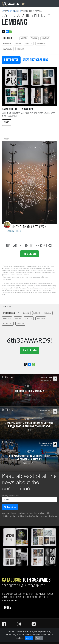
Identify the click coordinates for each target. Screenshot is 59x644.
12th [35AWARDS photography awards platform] (14, 4)
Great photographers (35, 60)
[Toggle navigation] (51, 4)
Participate (29, 254)
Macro (6, 139)
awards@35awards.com (10, 496)
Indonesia (8, 38)
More (7, 123)
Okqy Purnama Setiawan (29, 227)
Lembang (18, 231)
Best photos (11, 60)
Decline (39, 638)
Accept (29, 638)
